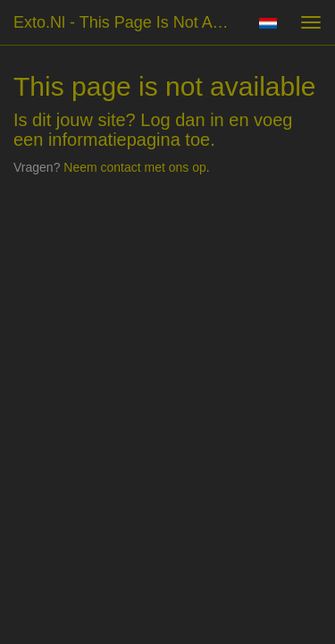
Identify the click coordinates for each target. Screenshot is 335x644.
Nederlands (268, 23)
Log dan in (182, 120)
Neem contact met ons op (135, 167)
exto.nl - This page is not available (128, 22)
